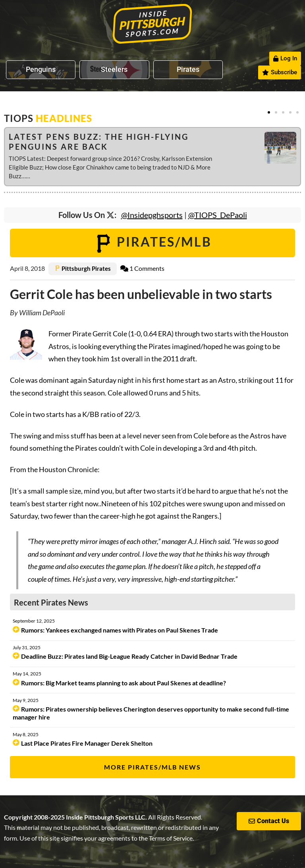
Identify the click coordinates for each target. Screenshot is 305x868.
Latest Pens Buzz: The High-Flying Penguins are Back (99, 142)
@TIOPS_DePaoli (218, 215)
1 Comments (142, 268)
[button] (269, 112)
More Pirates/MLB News (152, 767)
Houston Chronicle (68, 469)
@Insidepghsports (152, 215)
